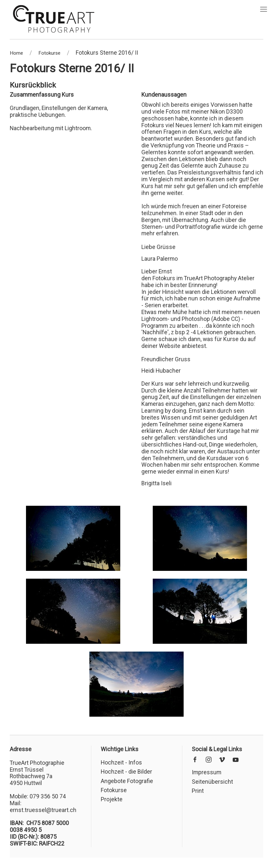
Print (198, 791)
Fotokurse (49, 53)
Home (16, 53)
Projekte (112, 799)
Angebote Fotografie (127, 781)
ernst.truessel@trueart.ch (43, 810)
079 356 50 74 (48, 796)
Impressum (207, 772)
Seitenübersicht (212, 782)
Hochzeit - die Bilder (126, 772)
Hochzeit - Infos (121, 763)
